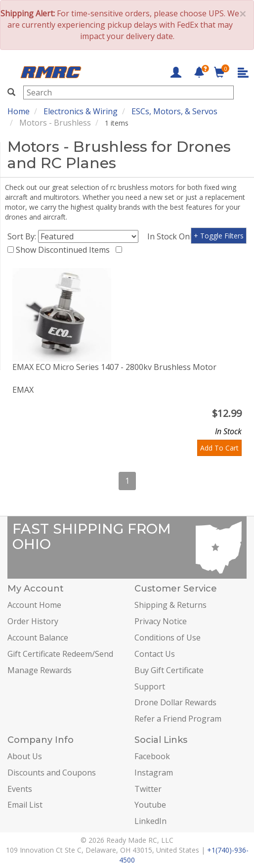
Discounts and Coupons (52, 773)
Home (19, 111)
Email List (25, 805)
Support (150, 686)
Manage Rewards (40, 670)
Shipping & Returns (170, 605)
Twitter (148, 789)
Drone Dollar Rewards (175, 702)
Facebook (152, 756)
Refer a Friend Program (178, 719)
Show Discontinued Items (65, 250)
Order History (33, 621)
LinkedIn (150, 821)
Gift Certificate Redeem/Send (60, 654)
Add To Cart (219, 448)
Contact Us (155, 654)
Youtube (150, 805)
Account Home (34, 605)
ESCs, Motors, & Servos (174, 111)
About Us (25, 756)
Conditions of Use (168, 638)
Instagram (154, 773)
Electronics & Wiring (81, 111)
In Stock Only (173, 236)
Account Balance (38, 638)
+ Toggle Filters (219, 236)
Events (20, 789)
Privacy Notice (161, 621)
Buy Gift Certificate (169, 670)
